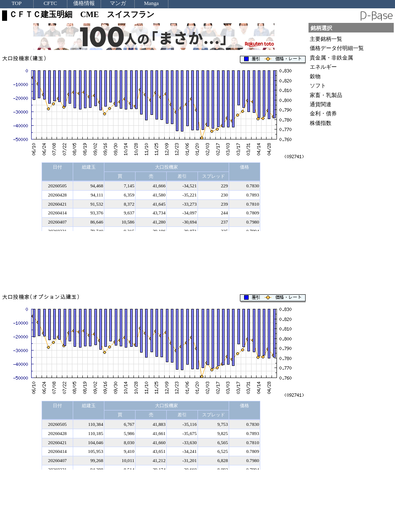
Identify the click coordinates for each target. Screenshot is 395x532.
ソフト (318, 86)
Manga (151, 4)
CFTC (50, 4)
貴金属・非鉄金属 (331, 58)
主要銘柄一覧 (326, 39)
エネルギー (323, 67)
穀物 (315, 76)
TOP (17, 4)
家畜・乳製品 (326, 95)
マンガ (118, 4)
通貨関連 (321, 104)
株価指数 (321, 123)
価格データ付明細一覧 (337, 48)
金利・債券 (323, 113)
